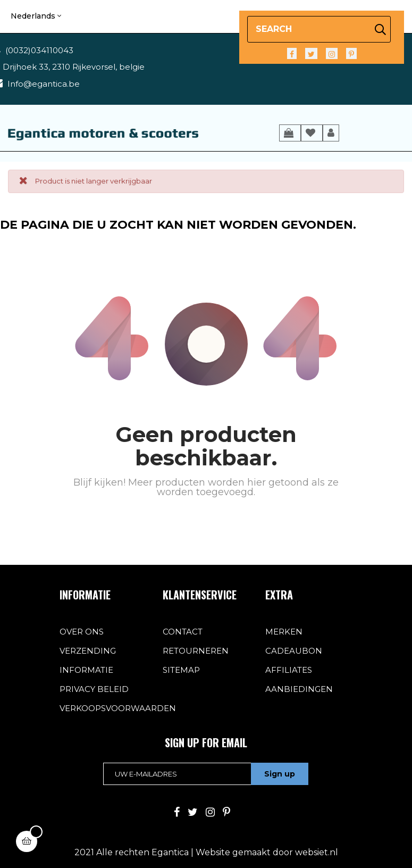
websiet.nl (317, 852)
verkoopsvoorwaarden (118, 708)
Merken (284, 632)
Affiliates (289, 670)
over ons (82, 632)
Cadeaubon (294, 651)
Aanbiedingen (299, 689)
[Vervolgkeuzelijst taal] (36, 16)
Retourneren (196, 651)
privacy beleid (94, 689)
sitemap (181, 670)
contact (183, 632)
